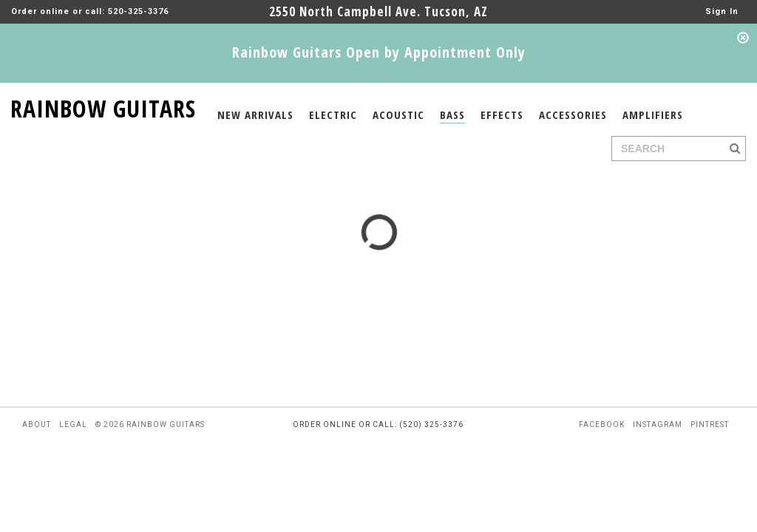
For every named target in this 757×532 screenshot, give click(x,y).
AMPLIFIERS (653, 115)
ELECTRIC (333, 115)
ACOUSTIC (398, 115)
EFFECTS (502, 115)
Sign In (722, 11)
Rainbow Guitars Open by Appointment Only (379, 52)
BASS (452, 115)
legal (73, 424)
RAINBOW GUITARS (103, 106)
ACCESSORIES (573, 115)
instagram (658, 424)
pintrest (710, 424)
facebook (602, 424)
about (37, 424)
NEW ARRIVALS (255, 115)
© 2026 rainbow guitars (150, 424)
